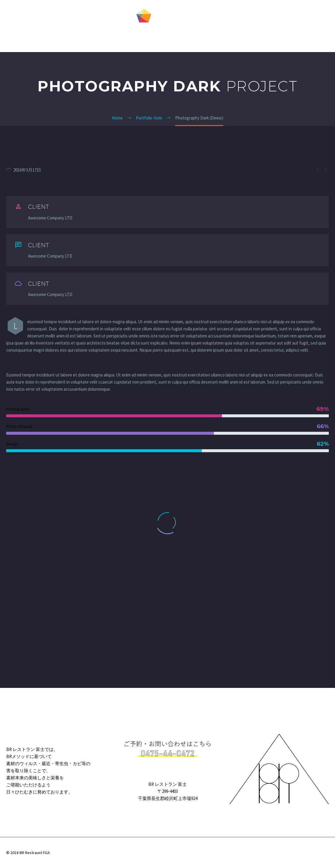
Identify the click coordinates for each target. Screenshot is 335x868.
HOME (110, 39)
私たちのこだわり (147, 39)
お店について (216, 39)
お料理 (184, 39)
